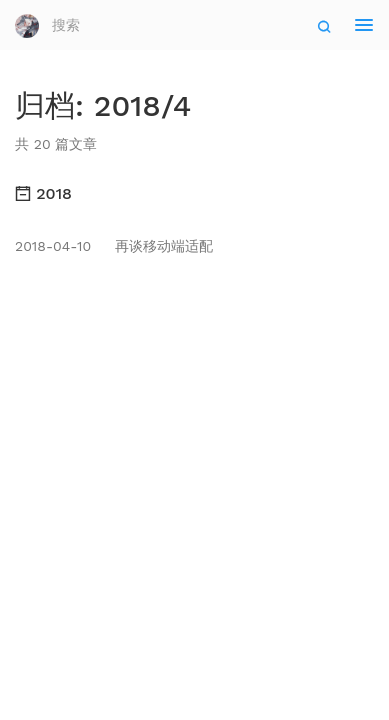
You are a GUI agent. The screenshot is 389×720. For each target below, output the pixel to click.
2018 (43, 193)
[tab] (194, 194)
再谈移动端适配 (114, 246)
